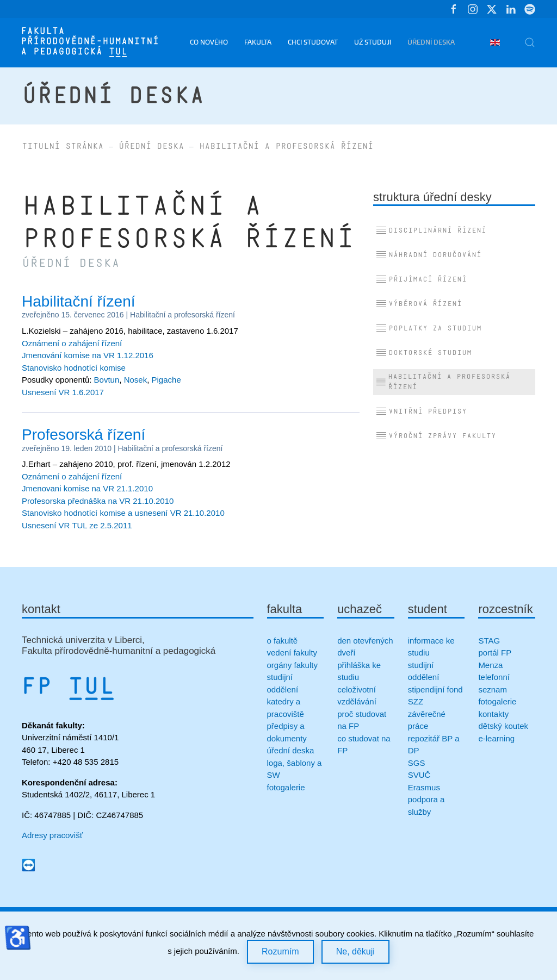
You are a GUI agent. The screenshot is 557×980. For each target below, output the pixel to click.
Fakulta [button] (258, 42)
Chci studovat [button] (313, 42)
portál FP (495, 653)
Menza (490, 665)
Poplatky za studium (429, 328)
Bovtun (107, 380)
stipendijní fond (435, 689)
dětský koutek (503, 726)
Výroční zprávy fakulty (436, 436)
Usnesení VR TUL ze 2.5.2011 (77, 525)
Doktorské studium (424, 353)
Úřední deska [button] (431, 42)
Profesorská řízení (83, 435)
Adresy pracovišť (52, 835)
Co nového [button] (209, 42)
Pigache (166, 380)
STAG (489, 641)
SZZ (416, 701)
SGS (417, 763)
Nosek (136, 380)
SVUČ (419, 775)
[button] (530, 42)
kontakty (493, 714)
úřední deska (291, 750)
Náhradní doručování (429, 255)
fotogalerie (286, 787)
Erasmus (424, 787)
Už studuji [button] (373, 42)
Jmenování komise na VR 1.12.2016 (88, 355)
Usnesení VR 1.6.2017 (63, 392)
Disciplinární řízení (431, 230)
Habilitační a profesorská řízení (182, 315)
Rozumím (280, 951)
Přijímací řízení (421, 279)
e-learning (496, 738)
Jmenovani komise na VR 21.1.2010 (87, 488)
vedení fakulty (292, 653)
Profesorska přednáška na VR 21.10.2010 (98, 501)
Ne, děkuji (355, 951)
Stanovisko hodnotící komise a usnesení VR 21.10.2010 (123, 513)
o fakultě (283, 641)
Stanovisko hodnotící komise (74, 368)
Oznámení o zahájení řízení (72, 343)
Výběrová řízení (419, 304)
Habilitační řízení (79, 301)
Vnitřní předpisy (421, 411)
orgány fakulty (292, 665)
